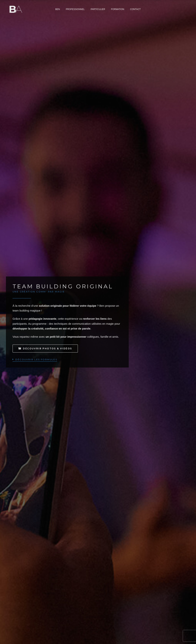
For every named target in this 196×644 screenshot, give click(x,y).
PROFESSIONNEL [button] (75, 10)
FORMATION (118, 10)
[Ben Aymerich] (14, 10)
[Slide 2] (100, 269)
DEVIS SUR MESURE (46, 395)
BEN (58, 10)
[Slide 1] (96, 269)
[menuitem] (58, 10)
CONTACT (135, 10)
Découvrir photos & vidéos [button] (45, 93)
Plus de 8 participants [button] (50, 417)
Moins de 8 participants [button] (51, 364)
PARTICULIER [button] (98, 10)
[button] (35, 104)
